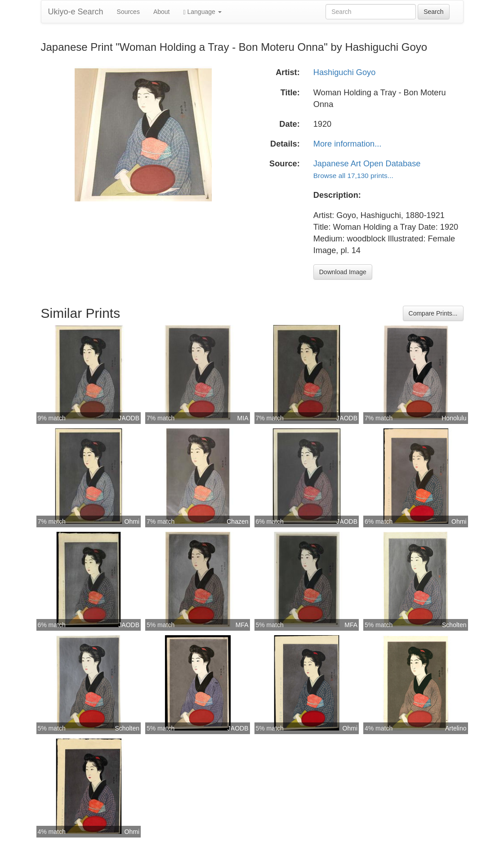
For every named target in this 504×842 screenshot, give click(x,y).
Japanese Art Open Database (367, 164)
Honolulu (454, 418)
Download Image (343, 272)
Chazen (237, 521)
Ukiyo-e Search (76, 12)
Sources (128, 12)
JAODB (129, 418)
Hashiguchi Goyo (345, 72)
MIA (243, 418)
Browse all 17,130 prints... (353, 176)
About (162, 12)
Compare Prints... (433, 313)
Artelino (456, 728)
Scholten (454, 625)
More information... (348, 144)
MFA (242, 625)
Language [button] (203, 12)
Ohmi (132, 521)
